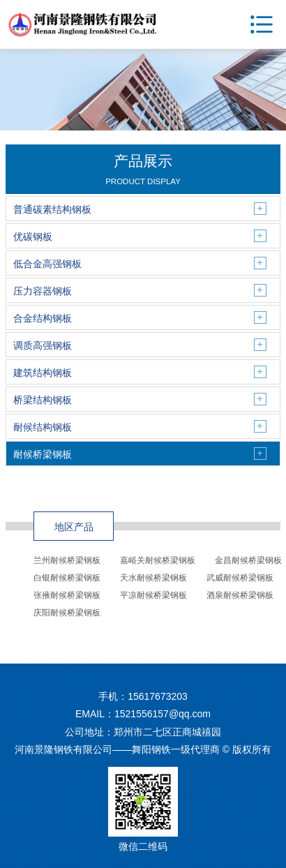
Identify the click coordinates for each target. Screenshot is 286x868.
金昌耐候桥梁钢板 (248, 560)
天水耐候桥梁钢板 (153, 578)
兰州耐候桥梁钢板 (67, 560)
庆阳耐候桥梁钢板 (67, 613)
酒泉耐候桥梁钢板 (240, 595)
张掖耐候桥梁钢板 (67, 595)
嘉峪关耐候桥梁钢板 (158, 560)
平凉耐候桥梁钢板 (153, 595)
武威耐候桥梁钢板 (240, 578)
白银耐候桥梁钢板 (67, 578)
